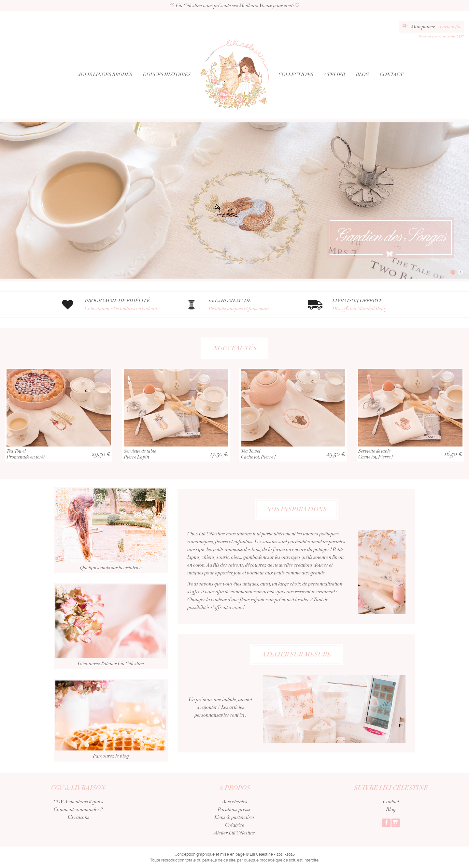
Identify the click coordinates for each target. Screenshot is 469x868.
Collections (296, 75)
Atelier (334, 75)
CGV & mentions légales (78, 802)
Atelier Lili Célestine (234, 833)
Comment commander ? (78, 809)
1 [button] (453, 272)
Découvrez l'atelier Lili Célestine (111, 646)
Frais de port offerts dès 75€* (442, 36)
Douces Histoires (167, 75)
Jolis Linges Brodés (105, 75)
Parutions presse (234, 809)
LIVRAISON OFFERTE (374, 305)
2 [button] (460, 272)
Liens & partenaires (234, 817)
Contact (391, 75)
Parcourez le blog (111, 740)
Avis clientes (235, 802)
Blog (362, 75)
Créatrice (235, 825)
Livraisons (78, 817)
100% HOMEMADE (250, 305)
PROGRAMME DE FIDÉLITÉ (126, 305)
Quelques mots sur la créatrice (111, 550)
